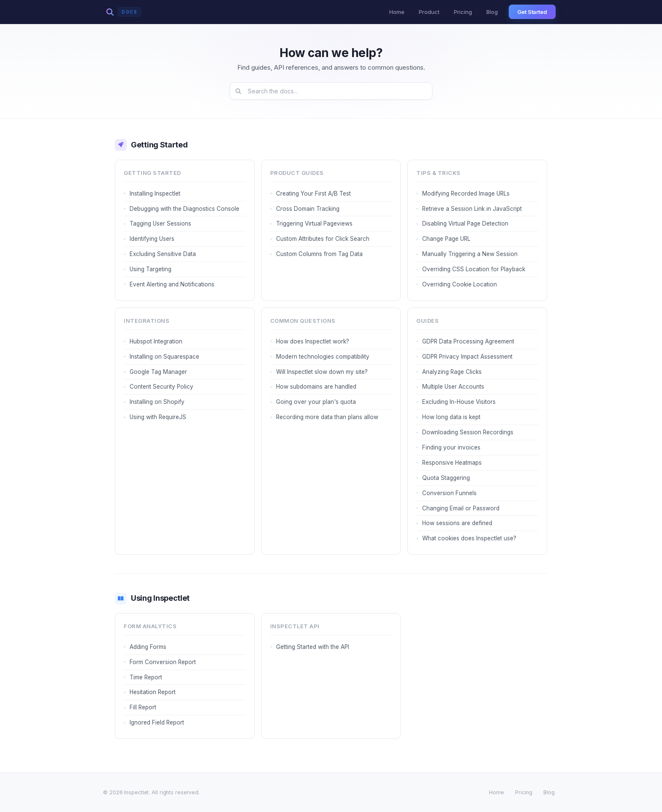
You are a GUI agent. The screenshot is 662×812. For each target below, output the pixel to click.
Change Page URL (446, 239)
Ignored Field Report (157, 722)
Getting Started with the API (313, 647)
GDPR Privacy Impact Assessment (467, 357)
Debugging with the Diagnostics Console (184, 209)
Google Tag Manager (158, 372)
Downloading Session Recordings (468, 432)
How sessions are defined (457, 523)
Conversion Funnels (449, 493)
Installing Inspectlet (155, 193)
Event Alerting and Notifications (172, 284)
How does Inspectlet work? (313, 341)
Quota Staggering (446, 478)
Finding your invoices (451, 447)
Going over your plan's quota (316, 402)
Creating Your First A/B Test (313, 193)
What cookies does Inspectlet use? (469, 538)
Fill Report (143, 707)
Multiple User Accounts (453, 387)
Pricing (463, 12)
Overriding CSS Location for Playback (474, 269)
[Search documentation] (331, 91)
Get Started (532, 12)
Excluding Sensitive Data (163, 254)
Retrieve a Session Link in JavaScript (472, 209)
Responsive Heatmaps (452, 463)
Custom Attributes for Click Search (323, 239)
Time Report (146, 677)
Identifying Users (152, 239)
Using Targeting (151, 269)
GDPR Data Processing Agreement (468, 341)
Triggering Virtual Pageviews (314, 223)
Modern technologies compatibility (323, 357)
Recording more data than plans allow (327, 417)
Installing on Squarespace (164, 357)
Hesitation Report (153, 692)
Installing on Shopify (157, 402)
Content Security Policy (161, 387)
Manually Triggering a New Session (470, 254)
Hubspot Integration (156, 341)
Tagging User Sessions (160, 223)
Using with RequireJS (158, 417)
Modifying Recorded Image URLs (466, 193)
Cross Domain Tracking (308, 209)
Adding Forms (148, 647)
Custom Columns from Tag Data (319, 254)
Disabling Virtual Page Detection (465, 223)
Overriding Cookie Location (460, 284)
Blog (492, 12)
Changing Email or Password (461, 508)
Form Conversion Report (163, 662)
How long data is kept (451, 417)
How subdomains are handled (316, 387)
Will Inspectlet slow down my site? (322, 372)
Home (397, 12)
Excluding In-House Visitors (459, 402)
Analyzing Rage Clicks (452, 372)
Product (429, 12)
